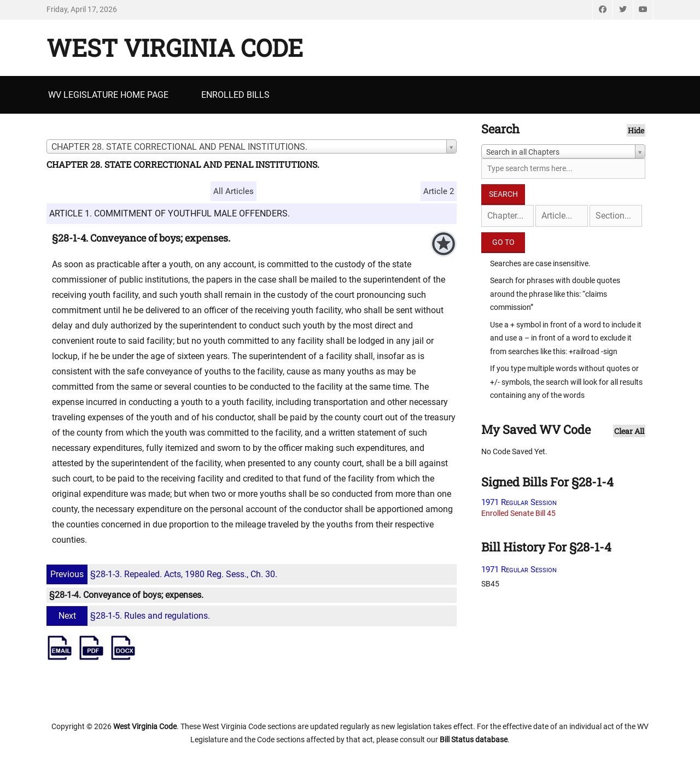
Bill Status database (474, 739)
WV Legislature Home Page (108, 95)
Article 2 (439, 191)
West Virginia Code (175, 48)
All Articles (234, 191)
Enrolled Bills (235, 95)
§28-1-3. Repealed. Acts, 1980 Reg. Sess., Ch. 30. (163, 574)
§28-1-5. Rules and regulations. (130, 616)
